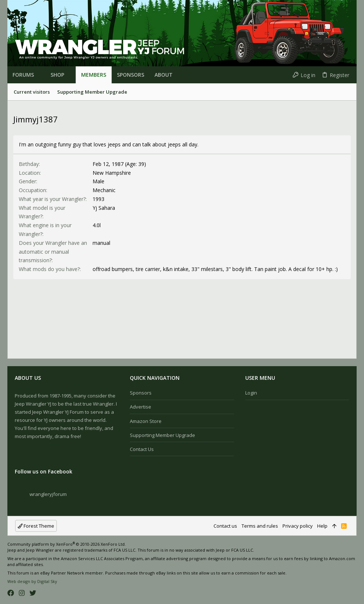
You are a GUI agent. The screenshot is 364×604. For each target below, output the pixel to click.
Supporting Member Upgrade (162, 435)
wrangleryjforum (48, 494)
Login (251, 393)
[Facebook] (11, 593)
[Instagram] (22, 593)
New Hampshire (112, 173)
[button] (37, 75)
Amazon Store (146, 421)
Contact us (142, 449)
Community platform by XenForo (67, 544)
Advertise (141, 407)
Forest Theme (36, 526)
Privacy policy (298, 526)
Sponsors (141, 393)
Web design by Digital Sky (32, 581)
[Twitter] (33, 593)
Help (322, 526)
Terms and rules (260, 526)
